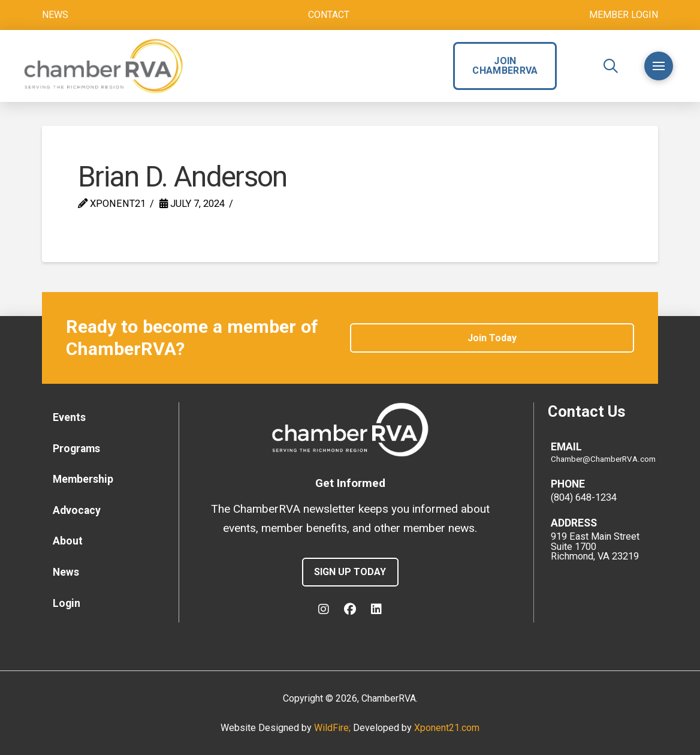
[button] (611, 66)
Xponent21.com (447, 728)
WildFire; (334, 728)
